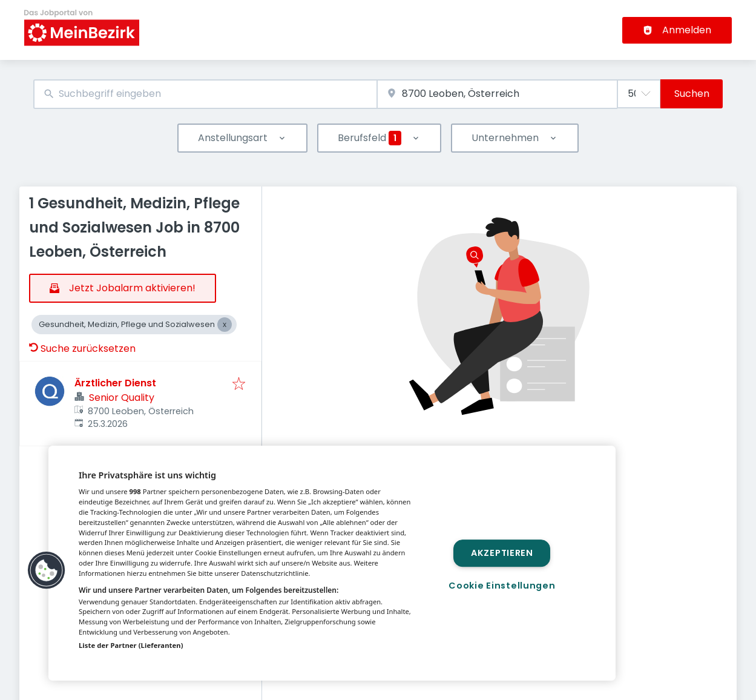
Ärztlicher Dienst (115, 383)
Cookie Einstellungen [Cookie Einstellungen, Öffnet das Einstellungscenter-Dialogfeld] (502, 586)
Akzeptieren (502, 553)
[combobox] (205, 94)
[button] (47, 570)
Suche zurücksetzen (82, 348)
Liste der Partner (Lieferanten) (131, 645)
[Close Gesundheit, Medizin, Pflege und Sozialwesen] (225, 325)
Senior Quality (122, 398)
